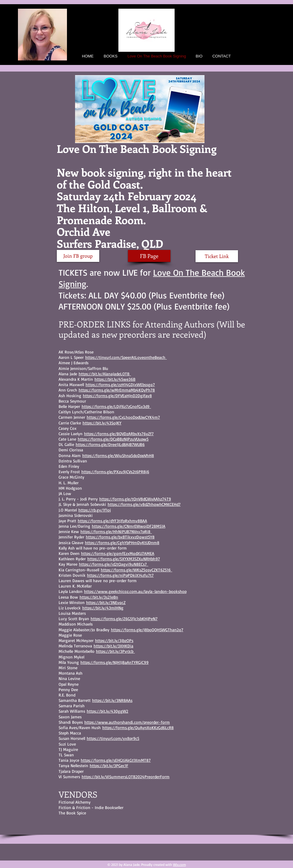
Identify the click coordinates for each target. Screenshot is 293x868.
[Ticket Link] (217, 256)
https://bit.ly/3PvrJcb (115, 651)
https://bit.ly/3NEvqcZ (106, 602)
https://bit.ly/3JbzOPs (114, 640)
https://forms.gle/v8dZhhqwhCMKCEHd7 (144, 504)
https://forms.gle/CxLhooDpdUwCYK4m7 (123, 417)
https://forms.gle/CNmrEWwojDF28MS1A (129, 526)
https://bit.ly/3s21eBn (99, 597)
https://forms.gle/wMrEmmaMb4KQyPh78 (117, 390)
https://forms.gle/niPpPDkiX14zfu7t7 (120, 575)
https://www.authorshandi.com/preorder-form (127, 722)
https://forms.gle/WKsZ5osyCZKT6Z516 (136, 570)
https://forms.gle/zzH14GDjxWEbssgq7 (120, 384)
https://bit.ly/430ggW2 (107, 711)
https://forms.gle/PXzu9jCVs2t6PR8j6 (115, 472)
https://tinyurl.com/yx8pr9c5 (113, 738)
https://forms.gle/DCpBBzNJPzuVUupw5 (113, 439)
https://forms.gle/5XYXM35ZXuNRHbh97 (124, 559)
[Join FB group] (78, 256)
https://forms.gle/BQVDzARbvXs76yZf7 (119, 434)
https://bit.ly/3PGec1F (109, 765)
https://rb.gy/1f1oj (95, 510)
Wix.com (180, 865)
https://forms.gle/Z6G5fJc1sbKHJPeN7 (124, 619)
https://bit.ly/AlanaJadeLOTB (105, 374)
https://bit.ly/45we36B (115, 379)
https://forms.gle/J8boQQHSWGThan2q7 (147, 630)
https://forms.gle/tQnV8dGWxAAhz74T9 (135, 499)
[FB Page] (149, 256)
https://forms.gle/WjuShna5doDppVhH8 (118, 455)
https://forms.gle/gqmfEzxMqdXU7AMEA (118, 553)
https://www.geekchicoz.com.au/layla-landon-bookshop (135, 591)
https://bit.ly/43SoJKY (102, 423)
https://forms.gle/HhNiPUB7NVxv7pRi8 (116, 531)
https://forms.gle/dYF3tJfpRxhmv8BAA (112, 521)
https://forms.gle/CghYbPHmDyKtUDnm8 (122, 542)
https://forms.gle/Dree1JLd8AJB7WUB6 (110, 444)
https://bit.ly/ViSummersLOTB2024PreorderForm (126, 777)
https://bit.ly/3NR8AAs (112, 700)
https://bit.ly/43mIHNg (103, 608)
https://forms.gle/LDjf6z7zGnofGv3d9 (116, 406)
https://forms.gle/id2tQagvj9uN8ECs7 (114, 564)
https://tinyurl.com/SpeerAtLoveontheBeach (126, 357)
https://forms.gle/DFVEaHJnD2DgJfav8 (117, 396)
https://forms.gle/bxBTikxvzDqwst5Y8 (120, 537)
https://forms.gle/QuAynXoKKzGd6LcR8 (138, 727)
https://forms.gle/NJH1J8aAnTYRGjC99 (115, 662)
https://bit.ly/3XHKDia (113, 646)
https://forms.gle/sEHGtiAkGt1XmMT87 (116, 760)
